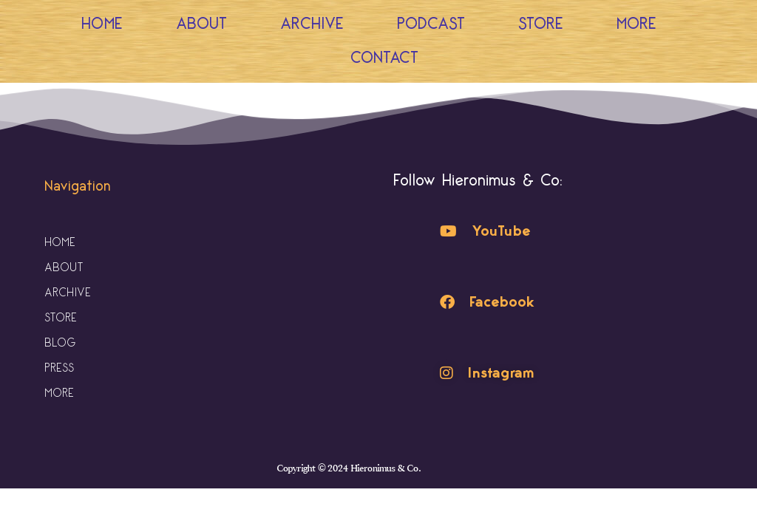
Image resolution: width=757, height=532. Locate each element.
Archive (312, 24)
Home (102, 24)
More (640, 24)
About (201, 24)
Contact (384, 58)
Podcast (431, 24)
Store (541, 24)
